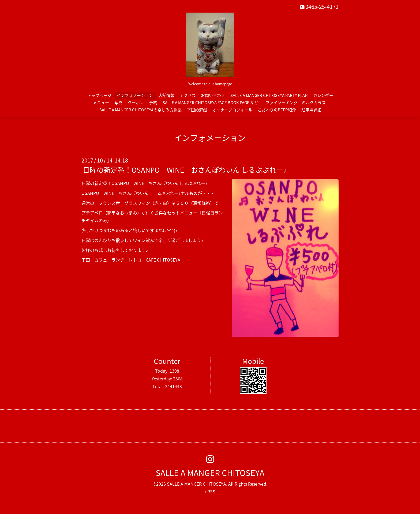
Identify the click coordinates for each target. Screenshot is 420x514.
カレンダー (323, 95)
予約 (153, 103)
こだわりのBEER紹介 (277, 110)
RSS (211, 492)
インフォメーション (135, 95)
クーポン (136, 103)
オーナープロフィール (232, 110)
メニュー (101, 103)
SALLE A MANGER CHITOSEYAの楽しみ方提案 (140, 110)
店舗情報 (166, 95)
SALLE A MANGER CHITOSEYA (210, 473)
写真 (118, 103)
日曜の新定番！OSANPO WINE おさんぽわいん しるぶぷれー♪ (185, 170)
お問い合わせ (213, 95)
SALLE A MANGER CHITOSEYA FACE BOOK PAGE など (210, 103)
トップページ (99, 95)
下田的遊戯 (197, 110)
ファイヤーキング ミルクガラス (298, 103)
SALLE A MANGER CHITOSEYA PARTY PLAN (269, 95)
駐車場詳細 (311, 110)
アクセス (188, 95)
